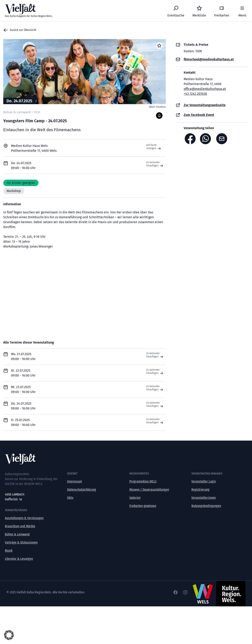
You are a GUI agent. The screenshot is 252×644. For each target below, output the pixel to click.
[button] (9, 635)
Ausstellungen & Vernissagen (24, 518)
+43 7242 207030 (195, 94)
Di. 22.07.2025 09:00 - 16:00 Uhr (23, 373)
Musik (9, 551)
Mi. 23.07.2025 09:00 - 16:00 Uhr (23, 389)
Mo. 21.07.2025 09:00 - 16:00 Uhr (23, 356)
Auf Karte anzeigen (154, 147)
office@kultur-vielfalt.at (21, 504)
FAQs (70, 498)
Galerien (135, 498)
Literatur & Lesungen (19, 559)
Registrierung (200, 490)
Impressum (75, 481)
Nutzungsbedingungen (206, 506)
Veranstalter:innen (204, 498)
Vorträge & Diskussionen (21, 542)
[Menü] (242, 11)
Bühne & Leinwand (17, 534)
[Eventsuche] (176, 11)
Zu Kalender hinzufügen (155, 164)
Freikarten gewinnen (143, 506)
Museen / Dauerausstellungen (149, 490)
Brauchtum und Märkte (20, 526)
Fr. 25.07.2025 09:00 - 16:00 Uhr (23, 422)
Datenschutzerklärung (82, 490)
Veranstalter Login (204, 481)
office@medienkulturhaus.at (205, 89)
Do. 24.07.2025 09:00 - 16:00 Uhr (23, 406)
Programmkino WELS (143, 481)
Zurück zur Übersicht (20, 30)
